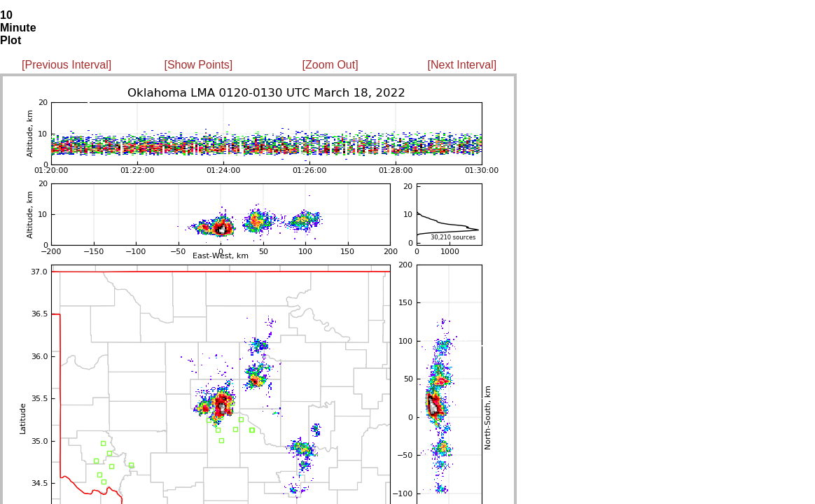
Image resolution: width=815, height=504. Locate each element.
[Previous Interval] (67, 65)
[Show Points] (198, 65)
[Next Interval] (462, 65)
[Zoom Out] (330, 65)
